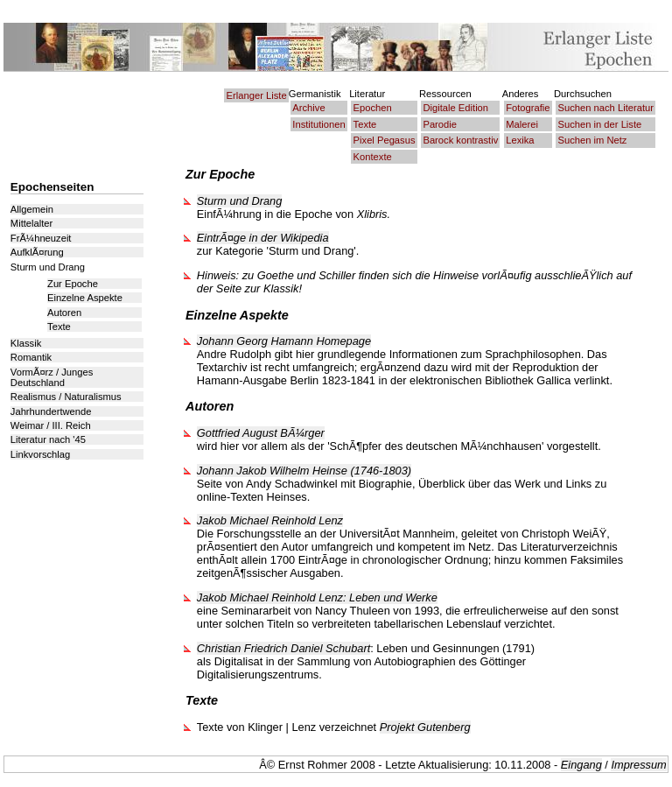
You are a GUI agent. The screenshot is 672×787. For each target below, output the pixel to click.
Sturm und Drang (239, 201)
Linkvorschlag (40, 454)
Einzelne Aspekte (85, 298)
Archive (308, 108)
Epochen (373, 108)
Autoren (64, 313)
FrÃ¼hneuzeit (41, 238)
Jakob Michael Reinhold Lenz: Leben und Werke (317, 597)
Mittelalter (32, 223)
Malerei (522, 124)
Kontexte (373, 157)
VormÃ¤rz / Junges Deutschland (52, 377)
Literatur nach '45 (48, 439)
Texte (365, 124)
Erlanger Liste (257, 95)
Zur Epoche (73, 284)
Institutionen (318, 124)
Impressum (638, 765)
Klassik (26, 343)
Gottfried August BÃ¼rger (261, 433)
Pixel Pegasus (385, 140)
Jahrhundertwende (51, 411)
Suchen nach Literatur (606, 108)
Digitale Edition (455, 108)
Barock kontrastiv (460, 140)
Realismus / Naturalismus (66, 397)
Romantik (31, 357)
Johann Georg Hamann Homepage (284, 341)
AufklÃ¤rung (37, 252)
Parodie (440, 124)
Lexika (520, 140)
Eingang (581, 765)
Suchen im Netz (593, 140)
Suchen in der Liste (600, 124)
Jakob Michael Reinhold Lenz (270, 520)
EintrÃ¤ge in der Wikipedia (263, 238)
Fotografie (528, 108)
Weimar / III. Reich (51, 425)
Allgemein (32, 209)
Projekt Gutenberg (425, 727)
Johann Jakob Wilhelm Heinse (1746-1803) (304, 471)
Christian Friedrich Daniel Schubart (283, 648)
